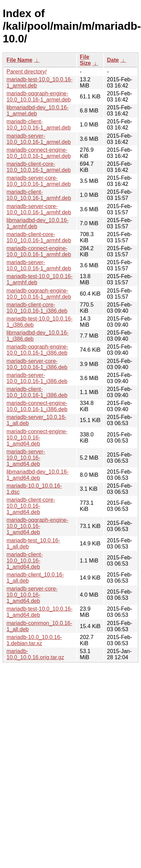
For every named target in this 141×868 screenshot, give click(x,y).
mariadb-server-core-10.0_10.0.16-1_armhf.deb (39, 209)
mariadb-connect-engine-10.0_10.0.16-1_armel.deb (39, 153)
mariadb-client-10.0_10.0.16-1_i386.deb (37, 392)
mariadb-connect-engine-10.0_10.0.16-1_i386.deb (37, 406)
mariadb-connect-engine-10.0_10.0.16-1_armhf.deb (39, 251)
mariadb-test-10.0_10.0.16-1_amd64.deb (40, 612)
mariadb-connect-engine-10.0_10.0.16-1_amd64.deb (37, 438)
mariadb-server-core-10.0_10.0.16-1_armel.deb (39, 181)
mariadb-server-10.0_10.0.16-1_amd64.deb (26, 458)
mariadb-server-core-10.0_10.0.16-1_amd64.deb (32, 595)
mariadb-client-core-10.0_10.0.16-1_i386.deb (37, 308)
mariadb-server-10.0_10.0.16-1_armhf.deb (39, 265)
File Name (20, 60)
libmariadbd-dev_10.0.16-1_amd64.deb (37, 475)
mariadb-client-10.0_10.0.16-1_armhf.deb (39, 195)
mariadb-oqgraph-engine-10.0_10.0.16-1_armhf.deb (39, 294)
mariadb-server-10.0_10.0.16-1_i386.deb (37, 378)
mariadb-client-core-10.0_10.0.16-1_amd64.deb (31, 506)
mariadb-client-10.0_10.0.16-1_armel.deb (39, 125)
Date (113, 60)
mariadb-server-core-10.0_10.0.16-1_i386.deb (37, 364)
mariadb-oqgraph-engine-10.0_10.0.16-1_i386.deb (37, 350)
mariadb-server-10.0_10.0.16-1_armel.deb (39, 139)
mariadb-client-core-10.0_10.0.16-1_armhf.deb (39, 237)
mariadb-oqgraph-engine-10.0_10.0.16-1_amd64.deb (37, 526)
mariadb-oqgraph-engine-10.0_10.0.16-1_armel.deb (39, 97)
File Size (85, 60)
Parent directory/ (27, 72)
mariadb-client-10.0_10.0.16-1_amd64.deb (25, 561)
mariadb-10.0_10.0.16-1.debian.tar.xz (34, 640)
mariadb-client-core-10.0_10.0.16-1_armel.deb (39, 167)
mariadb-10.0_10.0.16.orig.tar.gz (35, 654)
